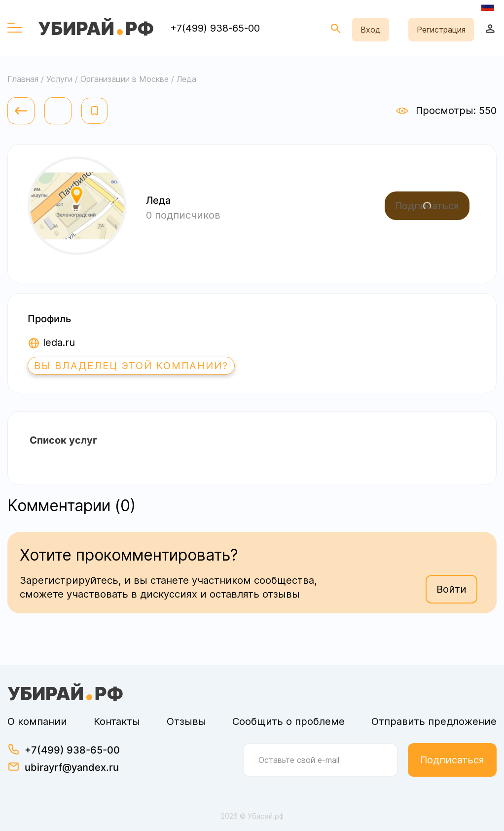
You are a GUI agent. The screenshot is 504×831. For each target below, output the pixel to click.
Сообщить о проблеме (288, 721)
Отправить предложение (434, 721)
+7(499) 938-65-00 (215, 28)
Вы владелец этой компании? (131, 366)
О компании (37, 721)
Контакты (117, 721)
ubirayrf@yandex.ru (72, 767)
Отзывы (186, 721)
